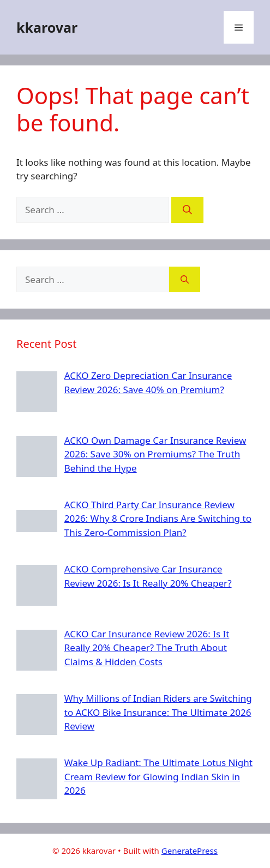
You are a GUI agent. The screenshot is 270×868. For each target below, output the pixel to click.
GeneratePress (190, 851)
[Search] (187, 210)
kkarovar (47, 27)
